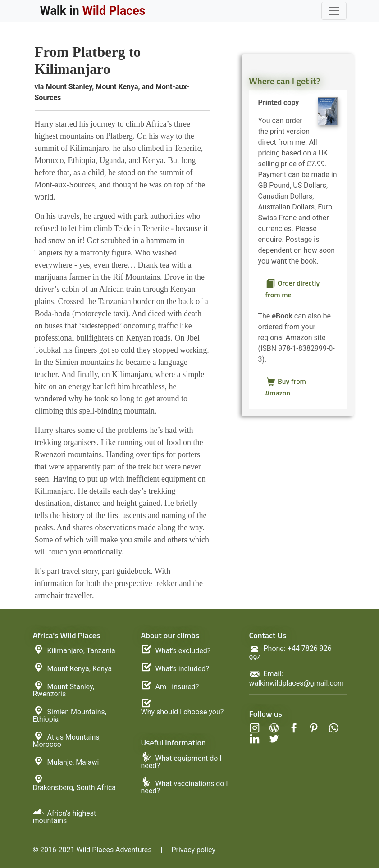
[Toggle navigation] (334, 11)
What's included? (182, 669)
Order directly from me (293, 289)
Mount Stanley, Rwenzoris (64, 690)
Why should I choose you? (183, 712)
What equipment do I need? (181, 762)
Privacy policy (193, 850)
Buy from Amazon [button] (286, 387)
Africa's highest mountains (65, 817)
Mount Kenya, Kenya (80, 669)
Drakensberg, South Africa (75, 788)
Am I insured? (177, 687)
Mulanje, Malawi (73, 763)
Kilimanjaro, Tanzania (81, 651)
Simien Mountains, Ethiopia (70, 716)
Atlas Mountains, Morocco (67, 741)
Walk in (93, 11)
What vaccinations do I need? (185, 787)
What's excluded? (183, 651)
